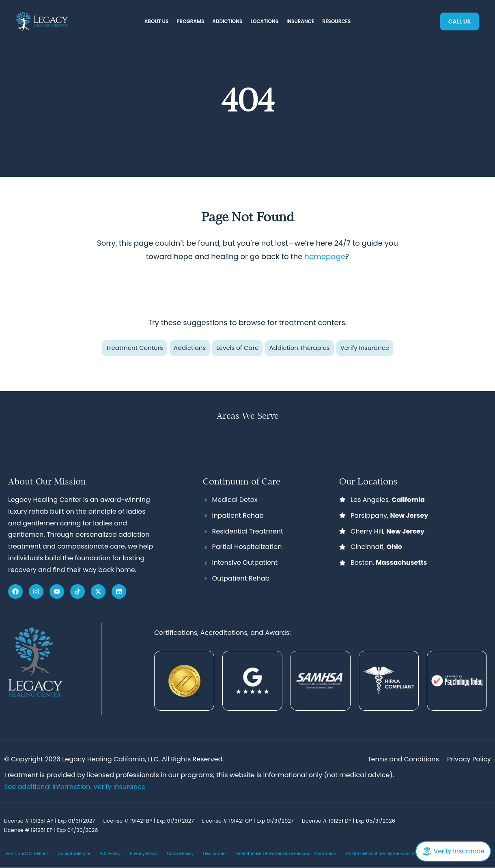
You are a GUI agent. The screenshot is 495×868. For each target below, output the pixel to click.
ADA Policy (110, 854)
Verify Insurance (365, 348)
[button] (157, 22)
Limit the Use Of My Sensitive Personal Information (286, 854)
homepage (325, 256)
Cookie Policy (180, 854)
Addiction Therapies (299, 348)
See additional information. (49, 787)
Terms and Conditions (26, 854)
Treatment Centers (135, 348)
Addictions (190, 348)
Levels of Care (237, 348)
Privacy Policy (144, 854)
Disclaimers (215, 854)
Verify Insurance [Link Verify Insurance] (119, 787)
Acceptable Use (74, 854)
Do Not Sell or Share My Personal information (391, 854)
